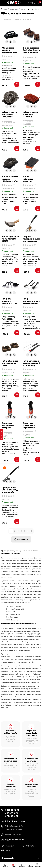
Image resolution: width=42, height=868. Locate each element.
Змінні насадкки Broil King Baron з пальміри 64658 (31, 50)
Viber (6, 850)
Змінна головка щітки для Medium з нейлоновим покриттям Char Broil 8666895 (31, 115)
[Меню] (4, 3)
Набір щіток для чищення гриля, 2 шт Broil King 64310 (31, 363)
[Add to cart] (17, 84)
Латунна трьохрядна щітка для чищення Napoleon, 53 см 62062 (32, 239)
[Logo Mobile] (14, 3)
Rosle (8, 620)
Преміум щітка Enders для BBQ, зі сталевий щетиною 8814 (10, 490)
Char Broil (10, 617)
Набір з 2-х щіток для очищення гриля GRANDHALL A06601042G (10, 363)
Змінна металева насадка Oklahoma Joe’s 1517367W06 (10, 179)
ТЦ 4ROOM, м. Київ (12, 826)
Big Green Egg (12, 606)
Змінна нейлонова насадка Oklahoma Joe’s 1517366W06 (30, 179)
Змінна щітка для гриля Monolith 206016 (10, 239)
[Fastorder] (7, 42)
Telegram (8, 846)
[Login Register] (35, 3)
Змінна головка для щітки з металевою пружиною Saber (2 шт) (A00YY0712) (10, 115)
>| (31, 531)
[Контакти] (32, 3)
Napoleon (10, 614)
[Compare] (11, 42)
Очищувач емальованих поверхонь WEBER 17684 (8, 426)
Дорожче (17, 19)
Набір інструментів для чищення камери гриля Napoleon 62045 (31, 301)
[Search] (28, 3)
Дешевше (7, 19)
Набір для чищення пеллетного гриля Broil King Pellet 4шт (10, 301)
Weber (8, 612)
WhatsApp (29, 846)
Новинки (27, 19)
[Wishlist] (14, 42)
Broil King (10, 609)
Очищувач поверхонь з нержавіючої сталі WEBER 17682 (29, 426)
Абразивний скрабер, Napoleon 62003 (9, 50)
